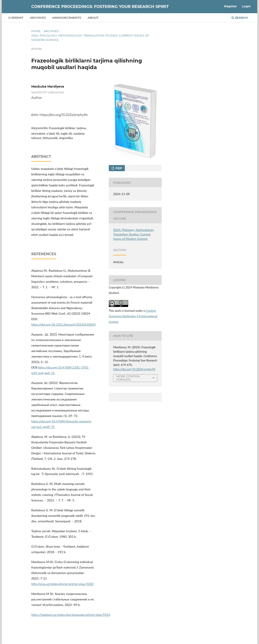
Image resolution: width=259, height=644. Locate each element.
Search (240, 18)
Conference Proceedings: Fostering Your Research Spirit (100, 7)
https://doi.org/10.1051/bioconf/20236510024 (63, 324)
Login (246, 6)
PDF (118, 168)
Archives (38, 18)
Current (16, 18)
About (93, 18)
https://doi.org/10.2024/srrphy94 (64, 115)
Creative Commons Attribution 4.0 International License (133, 316)
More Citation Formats (128, 378)
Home (36, 31)
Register (231, 6)
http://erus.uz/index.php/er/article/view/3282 (62, 584)
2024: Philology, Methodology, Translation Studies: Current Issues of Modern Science (90, 38)
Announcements (67, 18)
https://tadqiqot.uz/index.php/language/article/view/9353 (71, 615)
